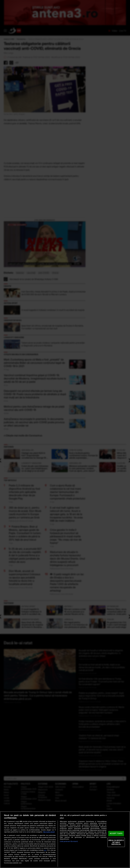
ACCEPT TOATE (116, 834)
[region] (65, 840)
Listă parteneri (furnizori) (69, 841)
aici (45, 850)
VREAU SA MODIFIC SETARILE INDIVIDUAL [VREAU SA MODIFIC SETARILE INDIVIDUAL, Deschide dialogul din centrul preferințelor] (116, 842)
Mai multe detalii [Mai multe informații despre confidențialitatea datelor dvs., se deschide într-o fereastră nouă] (49, 832)
